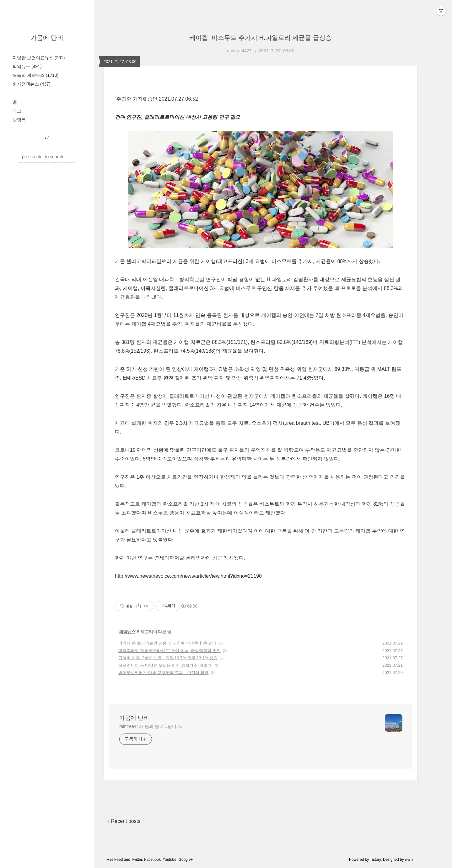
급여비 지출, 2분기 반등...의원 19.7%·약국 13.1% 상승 (168, 658)
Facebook (152, 860)
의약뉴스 (27, 66)
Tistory (376, 860)
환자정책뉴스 (32, 84)
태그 (17, 111)
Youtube (169, 860)
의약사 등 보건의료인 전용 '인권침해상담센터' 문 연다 (167, 643)
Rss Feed (115, 860)
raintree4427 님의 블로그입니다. (151, 726)
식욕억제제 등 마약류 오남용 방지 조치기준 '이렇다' (165, 665)
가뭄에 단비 (47, 38)
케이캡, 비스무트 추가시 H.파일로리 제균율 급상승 (260, 38)
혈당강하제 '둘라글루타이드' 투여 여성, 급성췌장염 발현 (169, 651)
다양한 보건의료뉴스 (39, 58)
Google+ (186, 860)
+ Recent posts (124, 821)
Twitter (137, 860)
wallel (410, 860)
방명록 (19, 120)
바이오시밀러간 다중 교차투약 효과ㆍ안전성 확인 (163, 673)
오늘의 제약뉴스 (35, 75)
